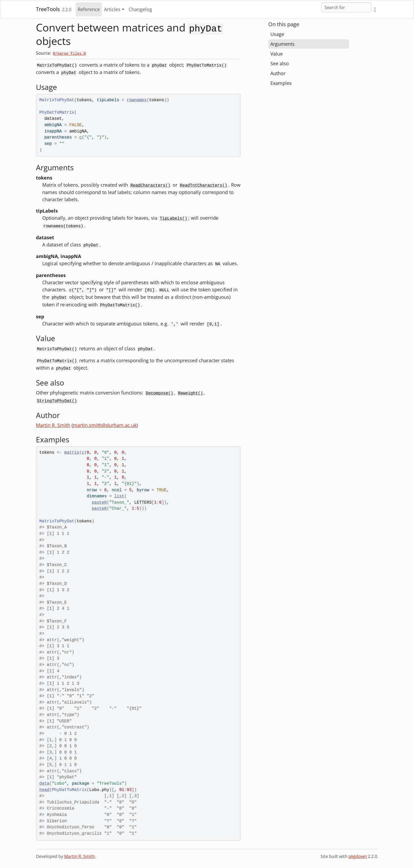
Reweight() (190, 393)
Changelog (140, 9)
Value (277, 54)
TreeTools (48, 9)
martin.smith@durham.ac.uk (105, 425)
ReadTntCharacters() (204, 186)
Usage (277, 34)
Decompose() (159, 393)
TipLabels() (173, 219)
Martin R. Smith (53, 425)
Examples (281, 83)
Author (278, 73)
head (44, 790)
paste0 (99, 503)
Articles (112, 9)
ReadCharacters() (150, 186)
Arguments (283, 44)
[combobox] (346, 7)
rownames (137, 100)
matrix (72, 453)
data (44, 784)
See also (280, 63)
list (119, 496)
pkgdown (358, 856)
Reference (89, 9)
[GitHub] (375, 9)
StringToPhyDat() (57, 401)
